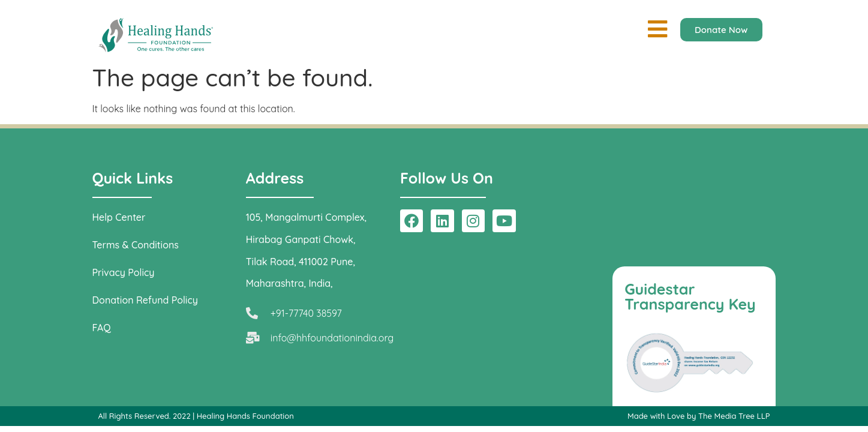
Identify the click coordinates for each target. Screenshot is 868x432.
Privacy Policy (124, 272)
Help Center (119, 217)
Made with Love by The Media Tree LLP (699, 416)
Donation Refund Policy (145, 300)
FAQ (102, 328)
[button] (658, 29)
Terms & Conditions (136, 245)
